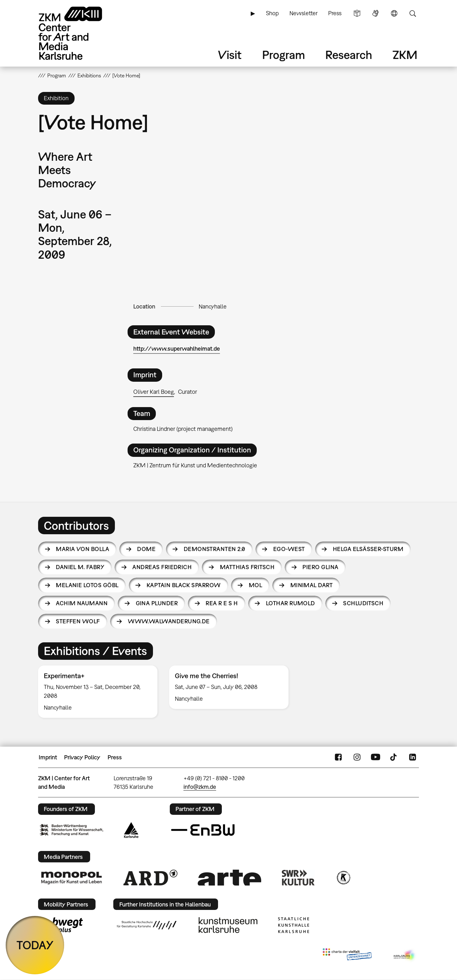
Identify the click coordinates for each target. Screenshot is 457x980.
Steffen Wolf (78, 621)
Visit (230, 55)
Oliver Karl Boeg (154, 392)
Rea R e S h (222, 603)
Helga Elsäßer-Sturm (368, 549)
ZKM (405, 55)
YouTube (375, 757)
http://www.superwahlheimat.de (177, 349)
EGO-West (289, 549)
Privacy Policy (82, 757)
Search (413, 13)
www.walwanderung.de (169, 621)
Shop (272, 13)
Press (335, 13)
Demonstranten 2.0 (215, 549)
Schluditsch (363, 603)
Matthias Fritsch (247, 567)
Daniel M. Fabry (80, 567)
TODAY (35, 945)
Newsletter (304, 13)
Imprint (48, 757)
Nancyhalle (213, 306)
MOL (255, 585)
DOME (146, 549)
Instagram (357, 757)
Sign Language (375, 13)
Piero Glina (320, 567)
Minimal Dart (312, 585)
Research (349, 55)
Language (394, 13)
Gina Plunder (157, 603)
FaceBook (338, 757)
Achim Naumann (82, 603)
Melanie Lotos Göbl (87, 585)
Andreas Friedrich (162, 567)
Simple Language (357, 13)
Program (284, 55)
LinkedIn (413, 757)
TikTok (394, 757)
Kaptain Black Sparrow (184, 585)
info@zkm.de (200, 787)
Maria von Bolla (83, 549)
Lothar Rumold (291, 603)
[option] (98, 691)
